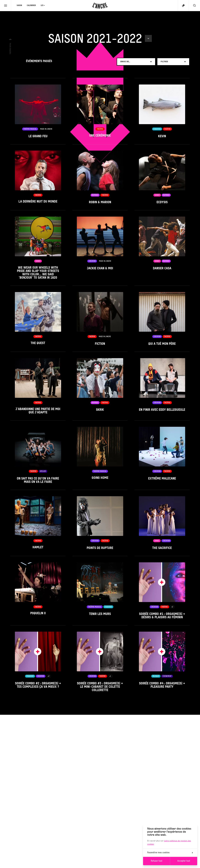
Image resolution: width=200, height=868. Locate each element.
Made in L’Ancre (46, 129)
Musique (156, 676)
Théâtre (100, 129)
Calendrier (31, 5)
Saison (19, 5)
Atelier (43, 471)
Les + (43, 5)
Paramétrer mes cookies (170, 853)
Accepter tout (184, 861)
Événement (167, 676)
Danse (157, 195)
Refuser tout (157, 861)
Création (92, 261)
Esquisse (157, 129)
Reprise (95, 195)
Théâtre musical (30, 129)
